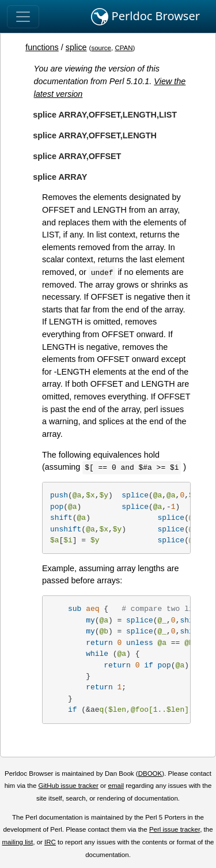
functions (42, 47)
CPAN (124, 48)
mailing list (17, 842)
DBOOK (150, 773)
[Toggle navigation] (23, 17)
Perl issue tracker (175, 829)
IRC (50, 842)
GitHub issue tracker (69, 786)
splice (76, 47)
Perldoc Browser (145, 17)
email (116, 786)
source (101, 48)
